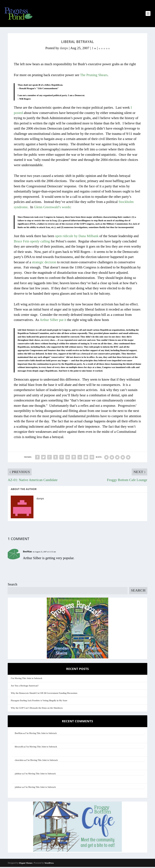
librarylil (19, 748)
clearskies (19, 761)
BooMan (27, 553)
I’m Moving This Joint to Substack (26, 679)
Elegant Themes (26, 864)
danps (64, 49)
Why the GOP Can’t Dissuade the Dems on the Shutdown (37, 709)
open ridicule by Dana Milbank (77, 237)
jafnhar (18, 775)
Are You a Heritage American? (25, 687)
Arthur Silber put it (53, 321)
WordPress (49, 864)
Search (12, 585)
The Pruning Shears (94, 76)
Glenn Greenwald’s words (52, 208)
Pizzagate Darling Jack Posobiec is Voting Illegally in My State (39, 702)
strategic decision (44, 263)
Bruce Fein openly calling (32, 242)
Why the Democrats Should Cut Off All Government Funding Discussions (44, 694)
